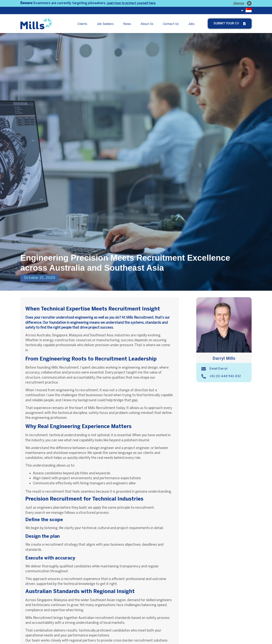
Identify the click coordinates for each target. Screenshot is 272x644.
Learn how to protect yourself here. (131, 3)
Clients (82, 24)
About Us (147, 24)
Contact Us (171, 24)
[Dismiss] (249, 3)
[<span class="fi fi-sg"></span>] (242, 11)
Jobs (191, 24)
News (127, 24)
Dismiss (239, 3)
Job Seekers (105, 24)
